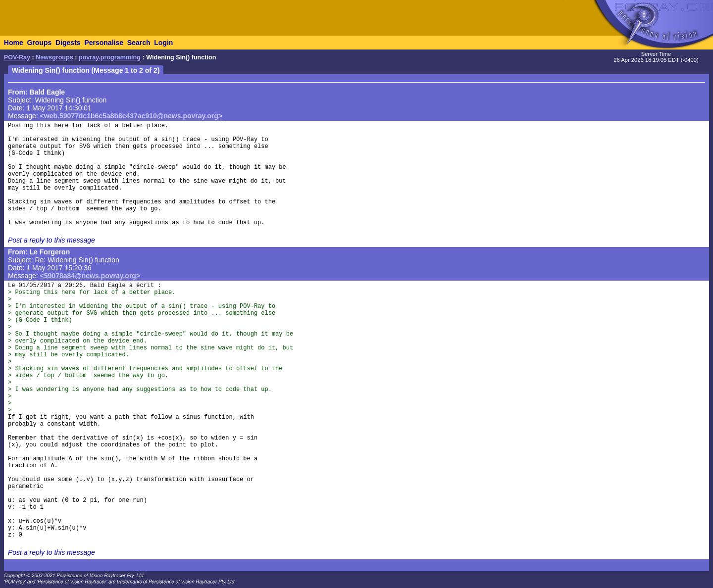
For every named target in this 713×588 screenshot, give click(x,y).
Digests (68, 43)
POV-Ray (17, 57)
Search (139, 43)
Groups (39, 43)
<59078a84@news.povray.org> (90, 276)
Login (163, 43)
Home (14, 43)
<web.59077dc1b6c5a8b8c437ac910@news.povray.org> (131, 116)
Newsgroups (54, 57)
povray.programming (110, 57)
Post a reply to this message (51, 240)
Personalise (104, 43)
